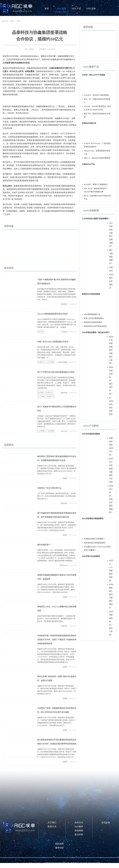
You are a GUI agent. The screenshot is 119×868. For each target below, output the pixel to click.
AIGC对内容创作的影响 (91, 434)
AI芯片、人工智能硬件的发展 (111, 571)
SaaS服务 (79, 827)
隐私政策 (60, 844)
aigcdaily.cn (38, 863)
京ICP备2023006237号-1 (91, 863)
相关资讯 (9, 268)
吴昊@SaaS (63, 565)
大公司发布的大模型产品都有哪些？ (96, 219)
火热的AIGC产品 (88, 164)
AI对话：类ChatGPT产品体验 (93, 75)
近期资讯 (9, 445)
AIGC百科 (91, 9)
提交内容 (79, 834)
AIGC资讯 (61, 9)
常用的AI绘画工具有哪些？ (94, 539)
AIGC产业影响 (91, 426)
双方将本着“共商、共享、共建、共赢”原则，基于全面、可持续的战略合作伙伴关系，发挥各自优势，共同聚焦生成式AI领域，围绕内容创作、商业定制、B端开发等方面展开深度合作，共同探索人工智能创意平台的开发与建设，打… (56, 352)
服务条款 (60, 848)
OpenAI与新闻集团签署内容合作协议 (53, 314)
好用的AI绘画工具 (89, 123)
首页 (47, 9)
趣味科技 (64, 393)
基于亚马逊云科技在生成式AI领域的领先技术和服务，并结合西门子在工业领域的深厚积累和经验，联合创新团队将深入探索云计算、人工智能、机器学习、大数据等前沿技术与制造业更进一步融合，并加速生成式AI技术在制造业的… (56, 383)
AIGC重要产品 (91, 67)
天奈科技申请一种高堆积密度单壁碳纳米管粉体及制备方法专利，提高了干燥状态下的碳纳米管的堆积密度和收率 (57, 640)
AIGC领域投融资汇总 (92, 314)
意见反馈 (106, 823)
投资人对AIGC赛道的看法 (94, 318)
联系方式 (52, 827)
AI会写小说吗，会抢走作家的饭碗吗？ (111, 499)
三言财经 (64, 332)
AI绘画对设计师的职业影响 (94, 543)
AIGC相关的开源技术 (111, 281)
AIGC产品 (76, 9)
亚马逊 (40, 392)
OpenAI (41, 332)
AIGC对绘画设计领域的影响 (93, 519)
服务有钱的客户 (44, 545)
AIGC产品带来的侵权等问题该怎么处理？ (111, 350)
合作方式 (79, 823)
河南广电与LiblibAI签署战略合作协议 (53, 342)
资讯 (18, 21)
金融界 (65, 478)
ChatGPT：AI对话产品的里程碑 (96, 95)
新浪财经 (64, 304)
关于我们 (52, 823)
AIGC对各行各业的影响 (91, 556)
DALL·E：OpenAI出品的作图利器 (97, 158)
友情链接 (79, 830)
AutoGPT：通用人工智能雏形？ (96, 185)
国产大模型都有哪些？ (111, 257)
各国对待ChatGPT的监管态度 (95, 326)
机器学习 (51, 397)
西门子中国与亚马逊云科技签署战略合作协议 (56, 372)
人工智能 (51, 362)
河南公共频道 (63, 362)
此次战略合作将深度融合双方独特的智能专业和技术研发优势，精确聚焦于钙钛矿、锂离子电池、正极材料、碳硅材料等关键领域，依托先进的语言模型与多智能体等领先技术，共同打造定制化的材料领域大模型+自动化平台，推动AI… (57, 294)
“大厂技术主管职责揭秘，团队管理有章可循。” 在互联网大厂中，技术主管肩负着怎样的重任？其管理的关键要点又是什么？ (57, 496)
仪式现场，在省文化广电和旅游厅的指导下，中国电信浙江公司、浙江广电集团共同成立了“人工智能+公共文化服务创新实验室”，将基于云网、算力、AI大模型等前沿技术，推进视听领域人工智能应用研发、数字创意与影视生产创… (57, 421)
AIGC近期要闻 (91, 211)
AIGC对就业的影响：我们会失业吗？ (96, 333)
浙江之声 (64, 431)
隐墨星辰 (64, 503)
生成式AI (41, 362)
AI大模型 (51, 431)
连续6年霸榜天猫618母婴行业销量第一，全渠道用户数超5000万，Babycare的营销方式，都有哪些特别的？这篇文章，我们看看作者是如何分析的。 (56, 619)
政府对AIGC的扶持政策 (91, 294)
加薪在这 (64, 626)
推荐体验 (9, 226)
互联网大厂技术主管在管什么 (49, 488)
